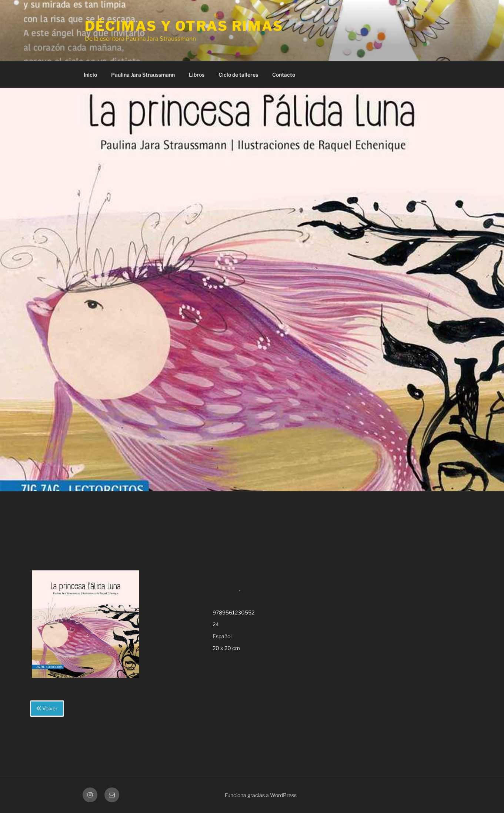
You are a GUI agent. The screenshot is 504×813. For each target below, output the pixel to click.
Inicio (90, 75)
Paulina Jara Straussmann (143, 75)
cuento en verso (261, 589)
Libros (197, 75)
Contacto (284, 75)
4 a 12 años (226, 589)
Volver (47, 708)
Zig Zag (221, 601)
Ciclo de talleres (238, 75)
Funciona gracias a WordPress (261, 795)
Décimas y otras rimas (184, 26)
